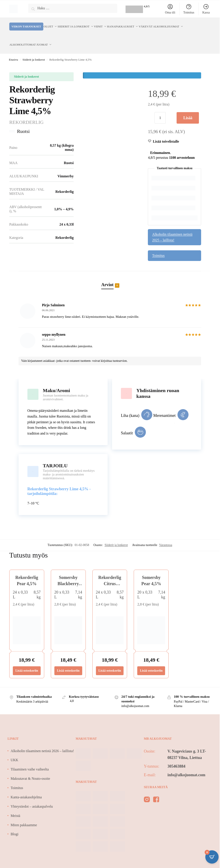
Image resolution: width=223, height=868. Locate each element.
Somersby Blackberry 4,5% (68, 574)
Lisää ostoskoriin (188, 110)
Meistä (15, 806)
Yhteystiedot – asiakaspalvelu (32, 796)
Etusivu (13, 50)
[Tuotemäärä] (160, 108)
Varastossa (166, 535)
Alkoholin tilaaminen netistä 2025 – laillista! (172, 227)
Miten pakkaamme (24, 815)
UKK (14, 750)
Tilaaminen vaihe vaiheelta (30, 760)
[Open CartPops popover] (212, 857)
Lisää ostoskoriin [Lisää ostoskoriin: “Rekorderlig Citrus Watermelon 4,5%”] (110, 661)
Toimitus (189, 9)
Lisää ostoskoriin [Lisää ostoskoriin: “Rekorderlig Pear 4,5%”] (27, 661)
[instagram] (147, 790)
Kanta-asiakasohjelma (26, 787)
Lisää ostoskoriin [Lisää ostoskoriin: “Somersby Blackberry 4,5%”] (68, 661)
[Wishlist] (166, 132)
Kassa (206, 9)
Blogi (15, 824)
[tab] (110, 270)
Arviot (107, 275)
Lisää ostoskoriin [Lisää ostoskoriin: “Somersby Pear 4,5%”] (151, 661)
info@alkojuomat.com (186, 765)
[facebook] (156, 790)
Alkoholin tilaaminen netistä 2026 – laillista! (42, 741)
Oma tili (170, 9)
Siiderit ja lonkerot (34, 50)
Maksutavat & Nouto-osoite (30, 769)
